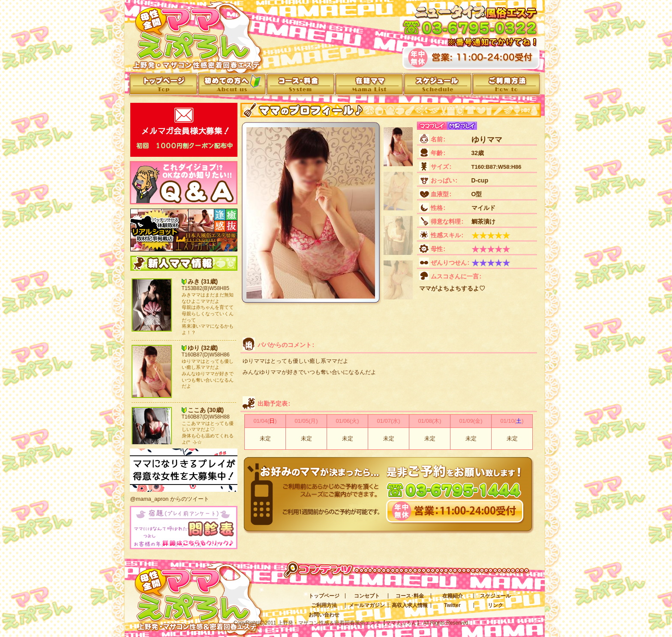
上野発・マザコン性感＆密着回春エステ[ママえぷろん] (193, 34)
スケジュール (495, 596)
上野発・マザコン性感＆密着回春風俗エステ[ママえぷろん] (192, 592)
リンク (495, 605)
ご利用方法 (324, 605)
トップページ (324, 596)
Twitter (452, 605)
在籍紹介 (453, 596)
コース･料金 (410, 596)
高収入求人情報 (410, 605)
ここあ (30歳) (206, 410)
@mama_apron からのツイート (170, 499)
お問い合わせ (324, 615)
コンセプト (367, 596)
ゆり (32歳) (203, 348)
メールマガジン (367, 605)
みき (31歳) (203, 281)
